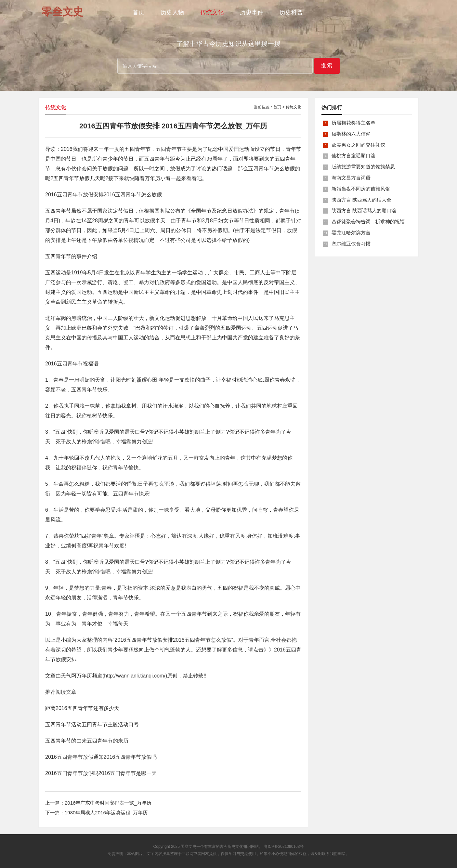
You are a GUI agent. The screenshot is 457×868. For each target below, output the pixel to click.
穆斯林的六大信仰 (351, 134)
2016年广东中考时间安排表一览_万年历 (108, 803)
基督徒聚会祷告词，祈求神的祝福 (368, 222)
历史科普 (291, 12)
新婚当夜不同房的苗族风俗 (361, 189)
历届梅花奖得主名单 (353, 123)
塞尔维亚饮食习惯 (351, 244)
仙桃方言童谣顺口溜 (353, 156)
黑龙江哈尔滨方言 (351, 233)
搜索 (327, 66)
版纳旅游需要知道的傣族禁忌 (363, 167)
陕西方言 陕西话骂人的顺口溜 (364, 210)
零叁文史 (189, 847)
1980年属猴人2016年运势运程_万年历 (106, 813)
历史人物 (172, 12)
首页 (138, 12)
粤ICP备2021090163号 (284, 847)
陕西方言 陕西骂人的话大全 (361, 200)
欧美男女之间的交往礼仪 (358, 145)
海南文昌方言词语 (351, 178)
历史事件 (252, 12)
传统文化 (212, 12)
